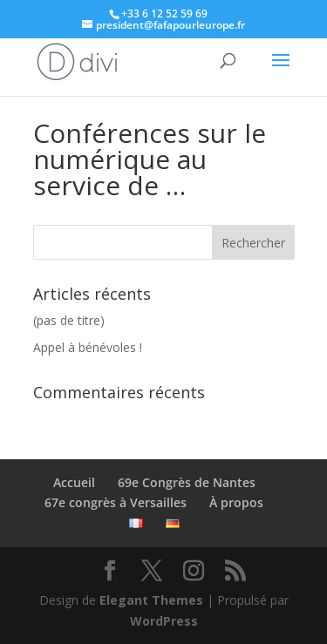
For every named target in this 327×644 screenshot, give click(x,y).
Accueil (74, 482)
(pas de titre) (69, 320)
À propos (236, 502)
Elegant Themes (151, 600)
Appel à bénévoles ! (88, 347)
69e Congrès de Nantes (187, 482)
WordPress (164, 621)
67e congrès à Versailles (116, 502)
